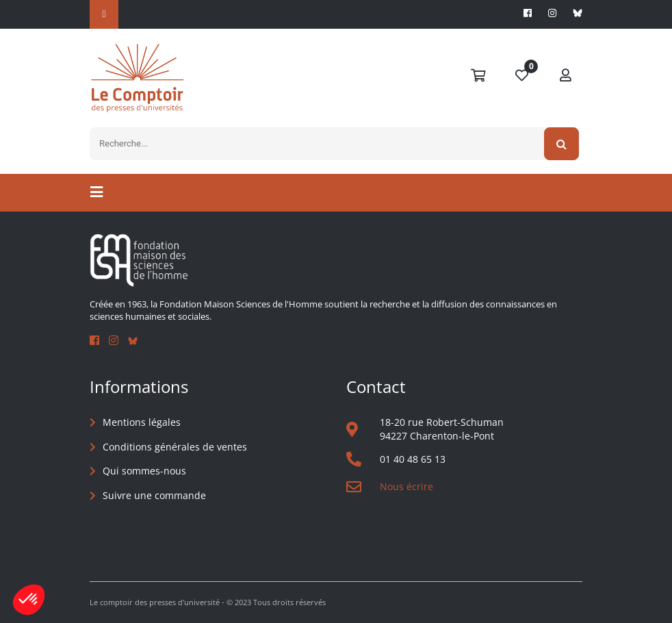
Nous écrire (406, 486)
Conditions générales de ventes (175, 447)
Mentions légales (142, 422)
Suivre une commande (154, 495)
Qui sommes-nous (144, 471)
